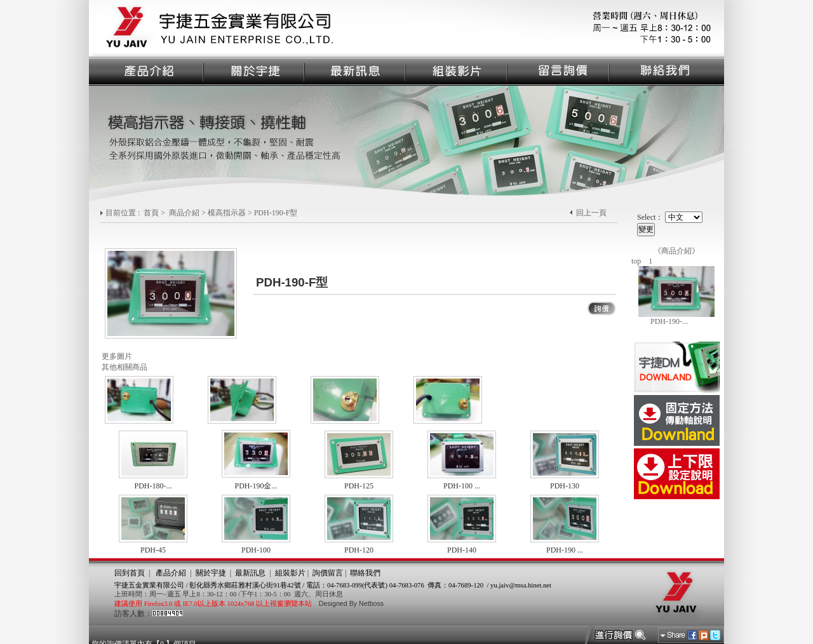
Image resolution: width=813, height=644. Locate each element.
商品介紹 (184, 213)
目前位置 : (124, 213)
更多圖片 (117, 356)
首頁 (151, 213)
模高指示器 (227, 213)
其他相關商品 (124, 367)
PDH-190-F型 (276, 213)
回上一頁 (591, 213)
